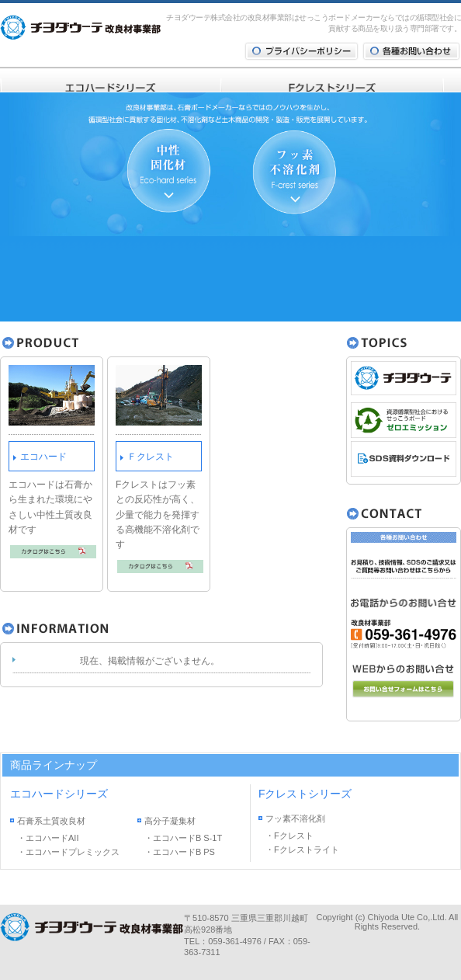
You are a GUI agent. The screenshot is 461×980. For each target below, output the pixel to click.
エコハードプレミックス (73, 852)
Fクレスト (294, 836)
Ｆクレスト (151, 457)
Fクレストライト (307, 850)
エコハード (43, 457)
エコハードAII (52, 838)
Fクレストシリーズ (305, 794)
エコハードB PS (184, 852)
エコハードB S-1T (187, 838)
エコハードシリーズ (59, 794)
